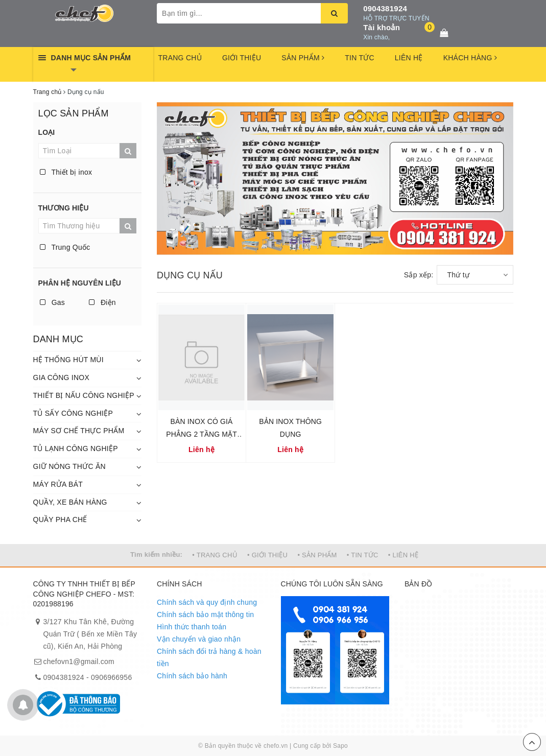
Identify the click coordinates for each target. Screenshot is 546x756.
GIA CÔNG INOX (62, 377)
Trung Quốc (65, 247)
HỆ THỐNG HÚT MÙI (68, 360)
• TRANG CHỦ (215, 555)
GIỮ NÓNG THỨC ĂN (69, 466)
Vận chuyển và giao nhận (199, 639)
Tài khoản (382, 27)
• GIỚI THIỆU (267, 555)
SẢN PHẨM (303, 58)
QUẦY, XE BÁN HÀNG (70, 502)
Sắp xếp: (419, 275)
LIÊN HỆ (409, 58)
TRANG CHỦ (180, 58)
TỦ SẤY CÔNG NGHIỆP (73, 413)
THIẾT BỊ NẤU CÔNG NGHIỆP (84, 395)
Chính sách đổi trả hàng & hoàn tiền (209, 657)
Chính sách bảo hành (192, 676)
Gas (53, 302)
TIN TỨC (360, 58)
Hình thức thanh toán (192, 627)
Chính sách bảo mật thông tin (205, 615)
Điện (102, 302)
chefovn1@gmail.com (79, 661)
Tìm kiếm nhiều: (156, 554)
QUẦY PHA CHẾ (60, 519)
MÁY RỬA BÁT (58, 484)
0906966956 (111, 677)
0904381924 (385, 8)
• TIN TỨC (363, 555)
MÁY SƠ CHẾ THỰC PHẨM (79, 431)
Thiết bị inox (66, 172)
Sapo (340, 746)
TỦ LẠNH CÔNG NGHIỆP (76, 448)
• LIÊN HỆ (403, 555)
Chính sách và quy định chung (207, 602)
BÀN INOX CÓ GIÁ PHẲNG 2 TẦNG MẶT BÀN (201, 434)
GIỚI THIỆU (242, 58)
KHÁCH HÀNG (470, 58)
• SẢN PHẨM (317, 555)
